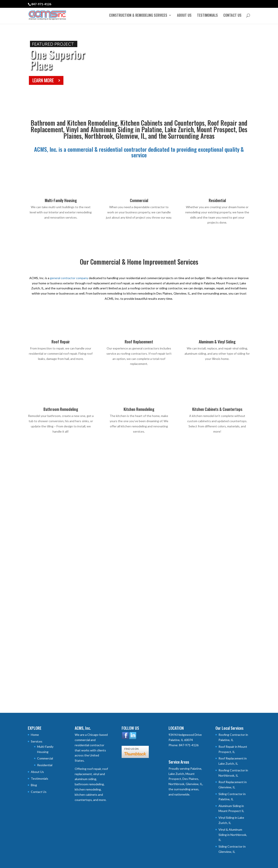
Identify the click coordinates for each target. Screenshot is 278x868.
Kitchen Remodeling (139, 409)
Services (37, 741)
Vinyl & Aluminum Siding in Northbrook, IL (233, 835)
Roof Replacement (139, 342)
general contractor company (69, 278)
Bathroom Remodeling (61, 409)
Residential (217, 200)
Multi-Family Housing (61, 200)
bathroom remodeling (89, 784)
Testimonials (207, 16)
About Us (184, 16)
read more (39, 571)
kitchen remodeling (88, 789)
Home (35, 735)
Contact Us (232, 16)
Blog (34, 785)
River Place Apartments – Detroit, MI (215, 549)
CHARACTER (139, 666)
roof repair (94, 769)
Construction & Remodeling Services (138, 16)
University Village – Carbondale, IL (57, 549)
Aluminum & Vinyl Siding (217, 342)
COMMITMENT (217, 666)
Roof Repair (61, 342)
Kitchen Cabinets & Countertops (217, 409)
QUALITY (61, 666)
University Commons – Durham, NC (135, 549)
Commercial (139, 200)
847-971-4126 (41, 4)
